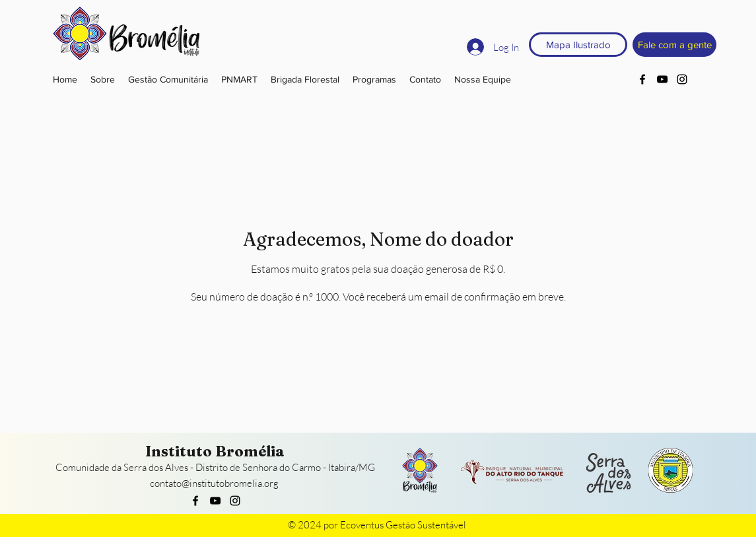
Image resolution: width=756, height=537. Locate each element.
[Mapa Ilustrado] (578, 45)
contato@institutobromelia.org (214, 483)
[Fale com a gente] (674, 45)
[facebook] (642, 79)
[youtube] (662, 79)
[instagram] (682, 79)
